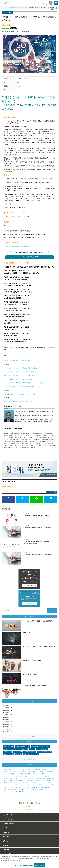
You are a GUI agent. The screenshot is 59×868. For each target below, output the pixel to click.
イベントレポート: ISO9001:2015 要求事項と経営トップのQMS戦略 (24, 383)
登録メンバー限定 (43, 3)
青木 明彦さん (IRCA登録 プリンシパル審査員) (18, 246)
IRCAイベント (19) (20, 783)
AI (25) (6, 781)
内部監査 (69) (24, 772)
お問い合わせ (7, 841)
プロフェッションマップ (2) (44, 752)
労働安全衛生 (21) (9, 783)
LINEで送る (5, 28)
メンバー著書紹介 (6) (42, 749)
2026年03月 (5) (8, 705)
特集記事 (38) (46, 747)
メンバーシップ (7, 828)
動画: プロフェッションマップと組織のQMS (18, 361)
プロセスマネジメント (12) (11, 792)
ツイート (22, 499)
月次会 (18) (24, 749)
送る (37, 499)
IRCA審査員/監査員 (8, 824)
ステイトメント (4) (18, 752)
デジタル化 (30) (23, 778)
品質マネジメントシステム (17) (46, 785)
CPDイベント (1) (28, 754)
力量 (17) (22, 785)
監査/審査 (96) (37, 769)
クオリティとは (7, 815)
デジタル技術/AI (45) (9, 774)
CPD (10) (32, 749)
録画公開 (9, 25)
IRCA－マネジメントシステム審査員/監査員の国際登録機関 (21, 8)
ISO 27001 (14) (36, 787)
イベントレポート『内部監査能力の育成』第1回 (18, 401)
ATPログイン (7, 850)
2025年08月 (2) (8, 722)
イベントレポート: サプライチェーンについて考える (20, 372)
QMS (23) (22, 781)
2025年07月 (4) (8, 724)
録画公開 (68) (33, 772)
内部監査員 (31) (47, 776)
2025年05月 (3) (8, 729)
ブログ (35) (7, 749)
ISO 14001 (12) (23, 789)
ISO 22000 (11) (23, 792)
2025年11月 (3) (8, 715)
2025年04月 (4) (8, 731)
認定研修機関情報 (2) (30, 752)
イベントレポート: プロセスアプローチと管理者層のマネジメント (23, 387)
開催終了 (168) (8, 769)
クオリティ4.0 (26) (40, 778)
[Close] (56, 857)
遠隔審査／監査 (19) (31, 783)
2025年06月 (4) (8, 727)
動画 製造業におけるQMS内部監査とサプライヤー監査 (20, 394)
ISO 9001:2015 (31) (36, 776)
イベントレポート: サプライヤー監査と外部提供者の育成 (21, 368)
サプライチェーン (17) (31, 785)
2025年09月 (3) (8, 720)
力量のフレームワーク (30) (11, 778)
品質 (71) (16, 772)
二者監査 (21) (47, 781)
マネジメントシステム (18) (11, 785)
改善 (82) (53, 769)
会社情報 (5, 845)
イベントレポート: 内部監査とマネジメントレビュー (20, 375)
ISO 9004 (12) (32, 789)
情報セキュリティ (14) (25, 787)
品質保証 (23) (29, 781)
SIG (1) (36, 754)
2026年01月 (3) (8, 710)
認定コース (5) (8, 752)
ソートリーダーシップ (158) (22, 747)
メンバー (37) (20, 774)
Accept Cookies (40, 865)
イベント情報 (53, 8)
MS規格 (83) (45, 769)
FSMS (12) (41, 789)
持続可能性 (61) (50, 772)
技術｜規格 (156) (36, 747)
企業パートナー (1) (9, 754)
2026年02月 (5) (8, 708)
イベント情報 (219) (9, 747)
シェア (8, 499)
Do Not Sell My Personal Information (23, 865)
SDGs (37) (28, 774)
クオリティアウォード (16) (11, 787)
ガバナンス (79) (8, 772)
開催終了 (4, 25)
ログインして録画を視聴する (30, 257)
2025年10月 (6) (8, 717)
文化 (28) (31, 778)
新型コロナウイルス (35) (38, 774)
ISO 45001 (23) (13, 781)
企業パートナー (7, 832)
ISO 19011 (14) (45, 787)
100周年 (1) (18, 754)
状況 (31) (27, 776)
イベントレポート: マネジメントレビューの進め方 (19, 379)
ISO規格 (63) (41, 772)
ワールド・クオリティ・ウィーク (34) (13, 776)
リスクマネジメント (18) (44, 783)
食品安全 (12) (14, 789)
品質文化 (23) (38, 781)
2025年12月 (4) (8, 713)
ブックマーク (51, 499)
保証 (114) (16, 769)
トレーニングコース (9, 819)
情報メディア (44, 8)
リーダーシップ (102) (26, 769)
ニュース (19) (15, 749)
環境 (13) (6, 789)
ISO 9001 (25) (50, 778)
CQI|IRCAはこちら (8, 854)
